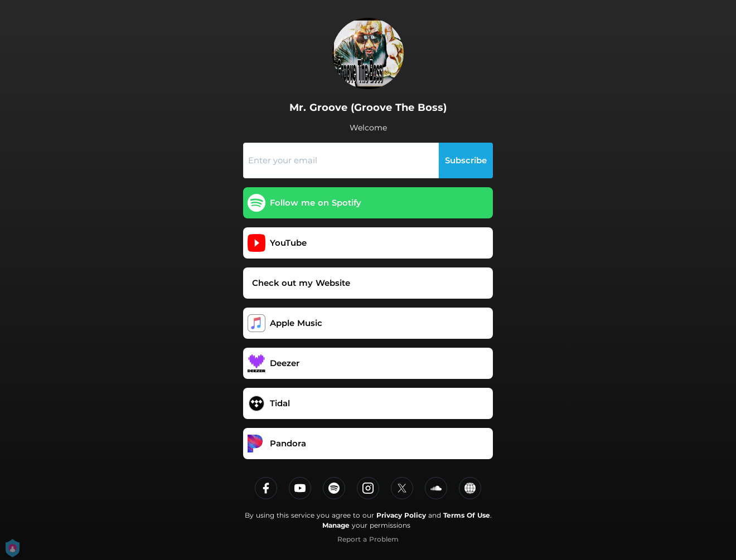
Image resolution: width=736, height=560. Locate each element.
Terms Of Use (467, 515)
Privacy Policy (401, 515)
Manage (336, 525)
